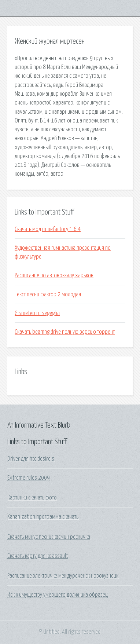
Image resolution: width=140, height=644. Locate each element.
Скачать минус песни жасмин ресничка (49, 537)
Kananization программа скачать (43, 517)
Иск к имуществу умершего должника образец (58, 595)
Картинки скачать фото (32, 498)
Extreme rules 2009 (29, 478)
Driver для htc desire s (31, 459)
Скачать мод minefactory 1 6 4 (48, 229)
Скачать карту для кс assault (38, 556)
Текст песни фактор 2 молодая (48, 294)
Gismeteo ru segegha (37, 313)
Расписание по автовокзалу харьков (54, 275)
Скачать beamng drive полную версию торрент (65, 332)
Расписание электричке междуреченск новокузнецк (63, 576)
